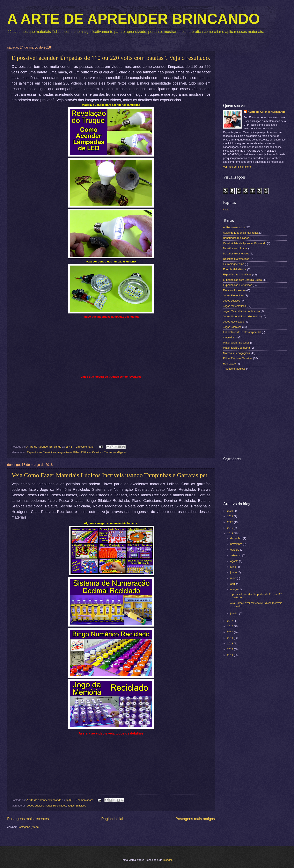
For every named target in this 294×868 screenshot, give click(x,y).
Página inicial (112, 819)
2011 (230, 655)
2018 (230, 533)
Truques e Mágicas (115, 452)
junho (234, 572)
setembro (236, 555)
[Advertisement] (255, 71)
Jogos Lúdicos (35, 806)
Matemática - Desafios (236, 343)
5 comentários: (84, 800)
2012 (230, 649)
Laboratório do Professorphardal (242, 332)
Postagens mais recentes (28, 819)
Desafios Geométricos (236, 254)
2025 (230, 511)
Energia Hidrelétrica (235, 269)
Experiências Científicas (237, 274)
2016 (230, 626)
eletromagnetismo (234, 264)
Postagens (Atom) (28, 827)
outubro (235, 550)
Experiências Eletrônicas (41, 452)
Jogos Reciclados (56, 806)
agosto (235, 561)
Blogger (168, 860)
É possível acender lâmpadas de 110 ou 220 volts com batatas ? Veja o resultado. (111, 58)
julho (233, 567)
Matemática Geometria (236, 348)
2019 (230, 528)
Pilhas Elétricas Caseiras (88, 452)
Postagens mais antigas (195, 819)
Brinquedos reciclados (236, 238)
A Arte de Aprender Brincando (267, 112)
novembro (237, 544)
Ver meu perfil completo (237, 167)
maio (233, 578)
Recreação (229, 364)
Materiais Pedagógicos (236, 353)
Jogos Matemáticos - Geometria (242, 316)
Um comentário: (85, 447)
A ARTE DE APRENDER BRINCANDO (134, 19)
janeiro (235, 613)
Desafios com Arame (235, 248)
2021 (230, 516)
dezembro (237, 538)
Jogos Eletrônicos (234, 295)
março (234, 589)
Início (226, 209)
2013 (230, 643)
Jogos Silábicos (77, 806)
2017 (230, 621)
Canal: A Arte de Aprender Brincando (245, 243)
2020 (230, 522)
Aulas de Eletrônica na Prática (241, 233)
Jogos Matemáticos (234, 306)
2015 (230, 632)
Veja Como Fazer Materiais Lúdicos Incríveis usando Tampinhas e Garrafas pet (109, 475)
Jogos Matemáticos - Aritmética (241, 311)
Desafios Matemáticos (236, 259)
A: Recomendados (234, 227)
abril (233, 584)
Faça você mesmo (234, 290)
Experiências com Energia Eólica (242, 280)
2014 (230, 638)
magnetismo (65, 452)
